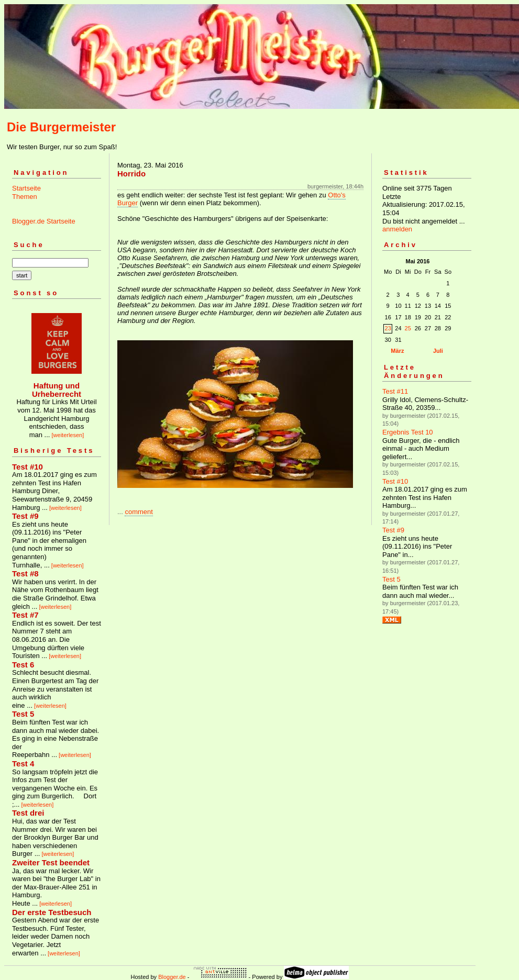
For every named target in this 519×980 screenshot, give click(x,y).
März (397, 351)
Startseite (26, 188)
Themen (25, 197)
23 (388, 328)
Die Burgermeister (61, 127)
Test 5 (391, 579)
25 (408, 328)
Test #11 (395, 391)
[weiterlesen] (68, 435)
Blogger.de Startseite (44, 221)
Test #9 (393, 530)
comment (139, 512)
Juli (438, 351)
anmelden (397, 229)
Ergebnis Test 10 (408, 432)
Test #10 (395, 481)
